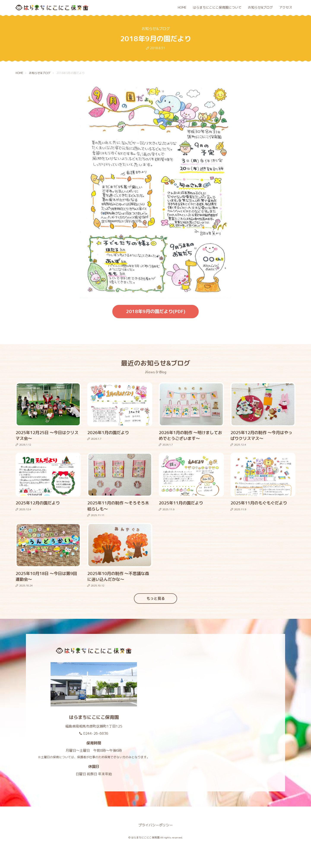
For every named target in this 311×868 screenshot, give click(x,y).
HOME (182, 7)
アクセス (286, 7)
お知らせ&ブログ (260, 7)
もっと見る (156, 598)
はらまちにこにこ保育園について (217, 7)
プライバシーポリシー (155, 825)
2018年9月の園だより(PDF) (156, 311)
